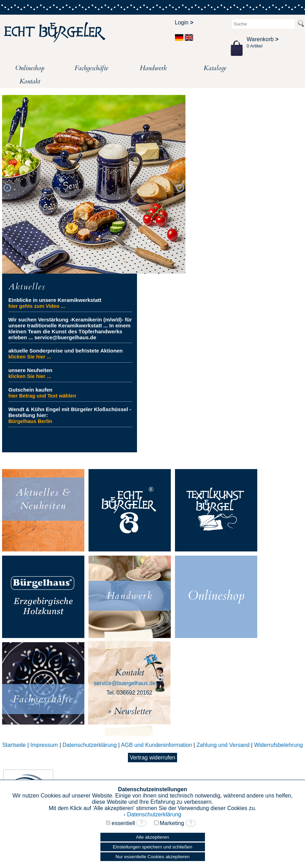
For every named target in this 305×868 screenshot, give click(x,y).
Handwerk (153, 68)
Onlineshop (30, 68)
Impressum (44, 745)
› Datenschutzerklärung (152, 814)
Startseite (14, 745)
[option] (94, 185)
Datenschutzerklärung (90, 745)
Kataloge (215, 68)
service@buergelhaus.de (125, 683)
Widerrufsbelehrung (279, 745)
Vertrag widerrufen (152, 758)
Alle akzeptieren (152, 837)
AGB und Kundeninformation (157, 745)
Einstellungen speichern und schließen (152, 847)
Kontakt (30, 81)
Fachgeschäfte (91, 68)
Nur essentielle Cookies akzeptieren (152, 857)
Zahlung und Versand (223, 745)
